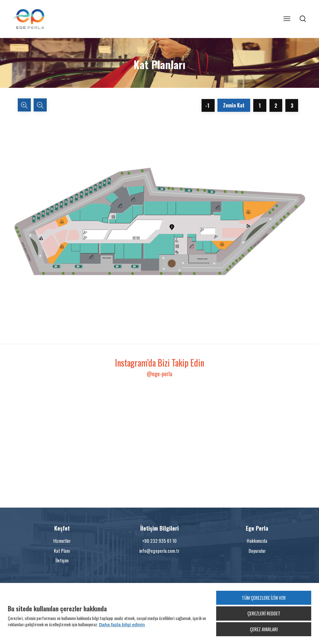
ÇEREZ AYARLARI (264, 629)
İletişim (62, 560)
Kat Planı (62, 551)
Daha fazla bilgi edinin (122, 625)
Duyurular (257, 551)
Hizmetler (62, 541)
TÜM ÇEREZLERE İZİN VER (264, 598)
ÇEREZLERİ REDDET (264, 613)
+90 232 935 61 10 (159, 541)
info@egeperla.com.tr (159, 551)
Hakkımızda (257, 541)
